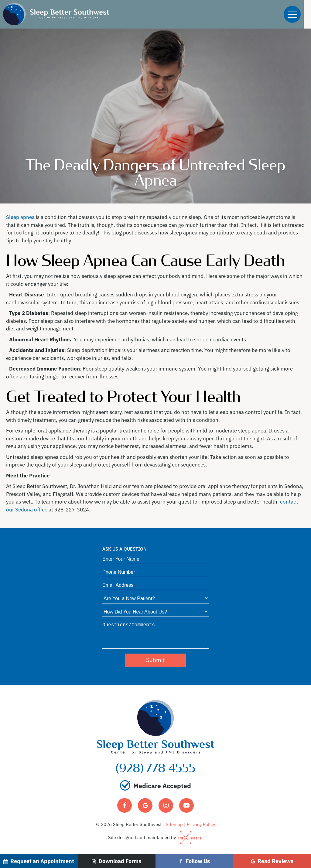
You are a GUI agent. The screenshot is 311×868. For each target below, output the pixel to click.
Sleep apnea (20, 217)
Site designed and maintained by (152, 837)
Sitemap (174, 824)
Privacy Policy (201, 824)
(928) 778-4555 (156, 769)
